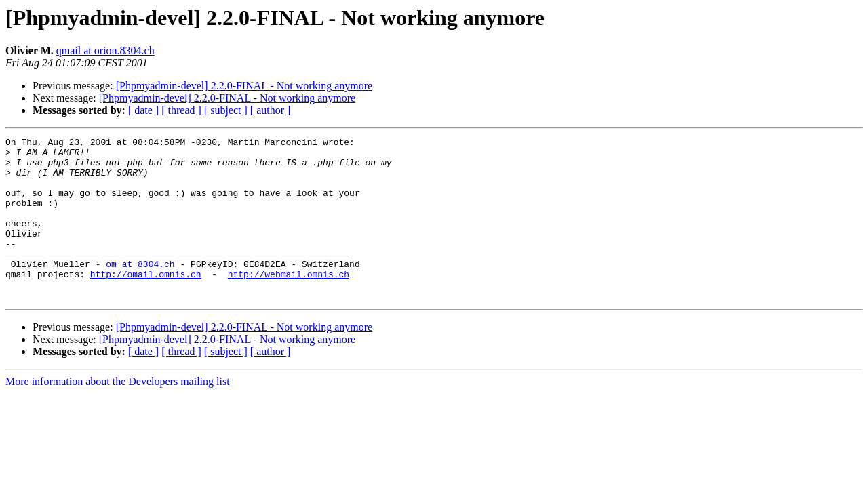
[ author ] (271, 110)
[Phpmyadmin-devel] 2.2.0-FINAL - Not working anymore (244, 86)
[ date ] (143, 110)
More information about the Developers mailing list (118, 414)
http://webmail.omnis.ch (289, 302)
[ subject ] (226, 110)
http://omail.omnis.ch (146, 302)
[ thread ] (181, 110)
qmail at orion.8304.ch (105, 50)
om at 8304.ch (140, 290)
